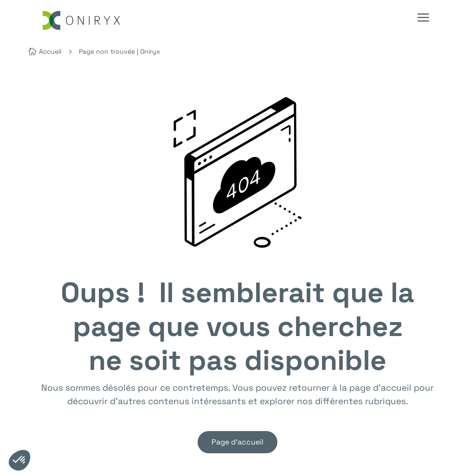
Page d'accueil (237, 442)
